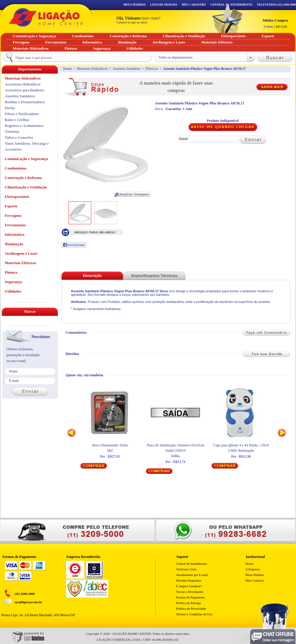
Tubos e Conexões (19, 137)
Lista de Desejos (164, 5)
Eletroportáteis (17, 197)
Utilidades (13, 291)
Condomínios (16, 168)
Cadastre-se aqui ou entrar (132, 22)
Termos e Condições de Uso (194, 614)
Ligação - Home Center (46, 17)
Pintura (11, 272)
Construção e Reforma (23, 178)
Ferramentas (15, 225)
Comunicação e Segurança (26, 159)
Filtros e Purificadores (22, 114)
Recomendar (74, 245)
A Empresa (253, 569)
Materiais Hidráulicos (92, 69)
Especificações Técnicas (154, 276)
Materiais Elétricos (20, 263)
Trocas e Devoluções (190, 592)
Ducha (10, 108)
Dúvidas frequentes (189, 580)
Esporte (11, 206)
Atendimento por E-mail (192, 575)
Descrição (92, 276)
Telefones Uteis (186, 569)
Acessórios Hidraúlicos (23, 84)
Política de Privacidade (191, 609)
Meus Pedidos (134, 5)
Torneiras (12, 131)
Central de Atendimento (192, 564)
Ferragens (13, 216)
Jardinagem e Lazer (21, 253)
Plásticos (152, 69)
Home (68, 69)
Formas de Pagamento (191, 597)
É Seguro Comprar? (189, 586)
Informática (14, 234)
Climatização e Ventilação (26, 187)
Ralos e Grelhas (17, 120)
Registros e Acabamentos (24, 126)
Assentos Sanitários (126, 69)
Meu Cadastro (194, 5)
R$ (275, 23)
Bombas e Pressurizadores (25, 102)
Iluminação (14, 244)
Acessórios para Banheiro (25, 90)
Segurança (13, 282)
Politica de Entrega (188, 603)
